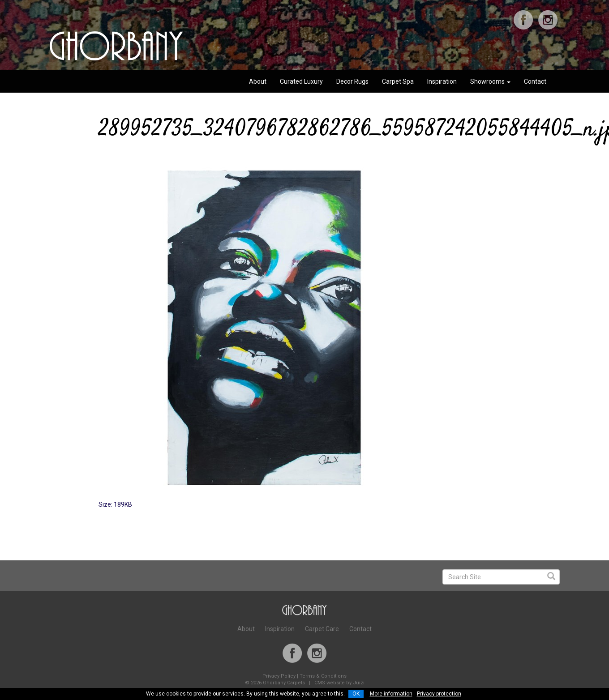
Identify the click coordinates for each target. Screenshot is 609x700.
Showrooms (490, 81)
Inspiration (442, 81)
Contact (535, 81)
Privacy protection (439, 694)
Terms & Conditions (323, 676)
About (258, 81)
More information (391, 694)
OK (356, 694)
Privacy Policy (279, 676)
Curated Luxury (301, 81)
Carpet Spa (398, 81)
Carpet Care (322, 629)
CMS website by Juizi (339, 683)
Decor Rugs (352, 81)
